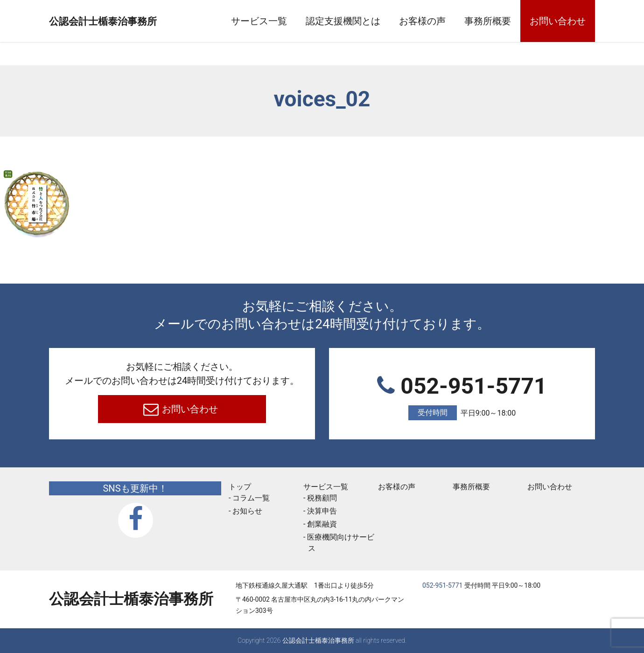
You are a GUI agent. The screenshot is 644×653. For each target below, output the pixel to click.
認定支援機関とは (343, 21)
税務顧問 (322, 498)
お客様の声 (422, 21)
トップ (240, 487)
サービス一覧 (259, 21)
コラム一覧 (251, 498)
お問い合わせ (558, 21)
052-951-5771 (462, 397)
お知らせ (247, 511)
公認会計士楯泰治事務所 (131, 21)
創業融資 (322, 524)
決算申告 (322, 511)
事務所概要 (488, 21)
